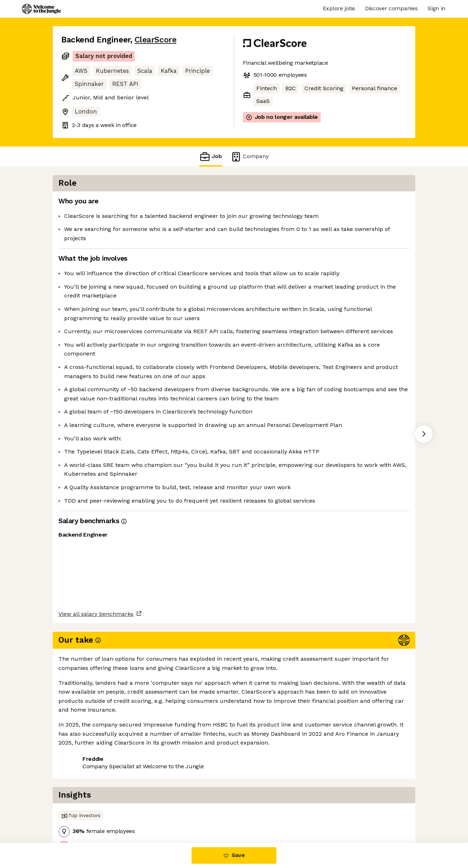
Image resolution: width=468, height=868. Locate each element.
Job (211, 157)
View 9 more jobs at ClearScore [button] (154, 813)
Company (250, 157)
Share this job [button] (81, 813)
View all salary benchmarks (96, 786)
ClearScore (155, 40)
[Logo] (41, 9)
